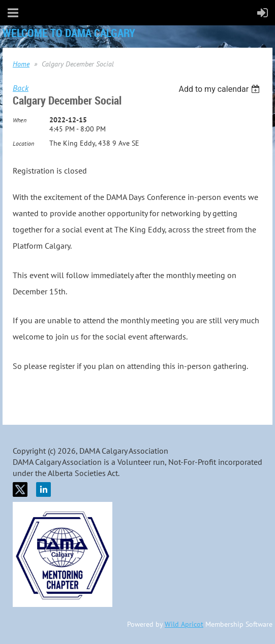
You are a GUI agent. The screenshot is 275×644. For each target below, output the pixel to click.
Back (21, 88)
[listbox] (220, 89)
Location (23, 143)
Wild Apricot (184, 624)
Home (21, 64)
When (20, 120)
